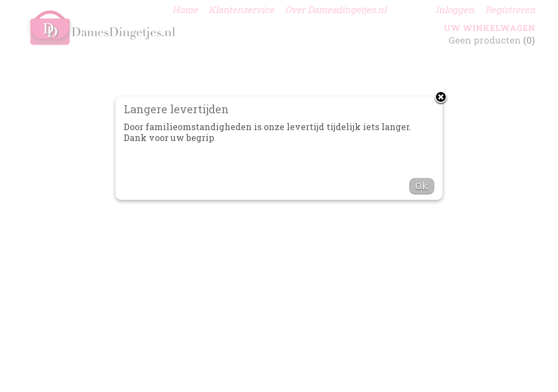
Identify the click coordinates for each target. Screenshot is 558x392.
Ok (422, 186)
